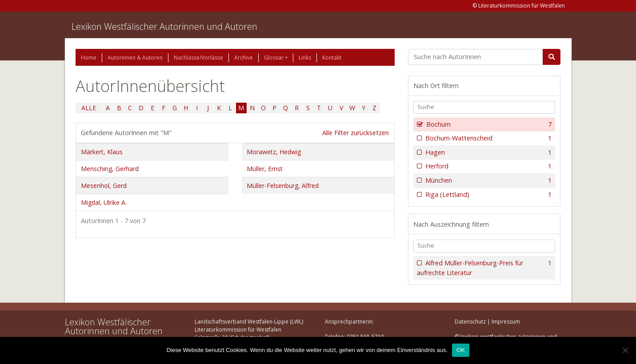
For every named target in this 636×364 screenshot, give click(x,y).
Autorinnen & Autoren (135, 58)
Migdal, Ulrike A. (104, 202)
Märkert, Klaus (102, 152)
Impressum (506, 322)
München (488, 180)
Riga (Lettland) (488, 195)
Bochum (488, 124)
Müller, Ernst (265, 169)
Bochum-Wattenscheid (488, 138)
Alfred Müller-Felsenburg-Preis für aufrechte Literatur (484, 268)
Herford (488, 166)
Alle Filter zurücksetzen (356, 133)
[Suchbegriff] (476, 57)
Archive (244, 58)
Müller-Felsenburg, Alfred (283, 186)
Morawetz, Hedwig (274, 152)
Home (89, 58)
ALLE (89, 108)
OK (461, 350)
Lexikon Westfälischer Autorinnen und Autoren (164, 26)
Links (305, 58)
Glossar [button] (274, 58)
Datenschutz (470, 322)
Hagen (488, 152)
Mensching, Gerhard (110, 169)
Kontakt (332, 58)
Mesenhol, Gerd (104, 186)
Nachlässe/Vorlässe (198, 58)
